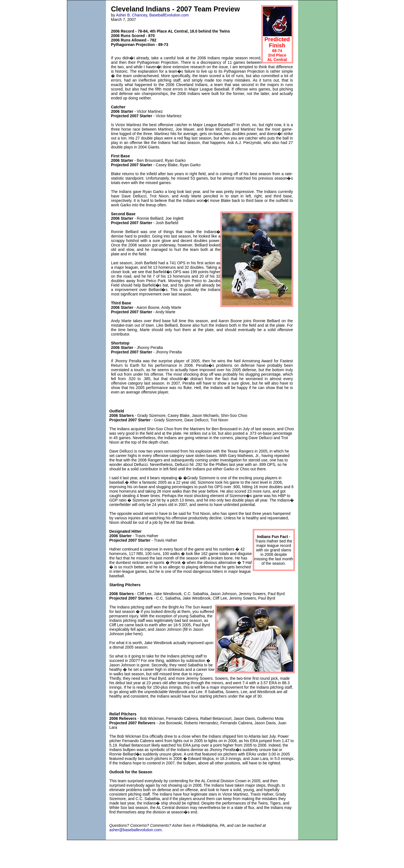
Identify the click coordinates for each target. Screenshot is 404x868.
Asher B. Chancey (132, 15)
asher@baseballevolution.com (136, 830)
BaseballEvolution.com (169, 15)
